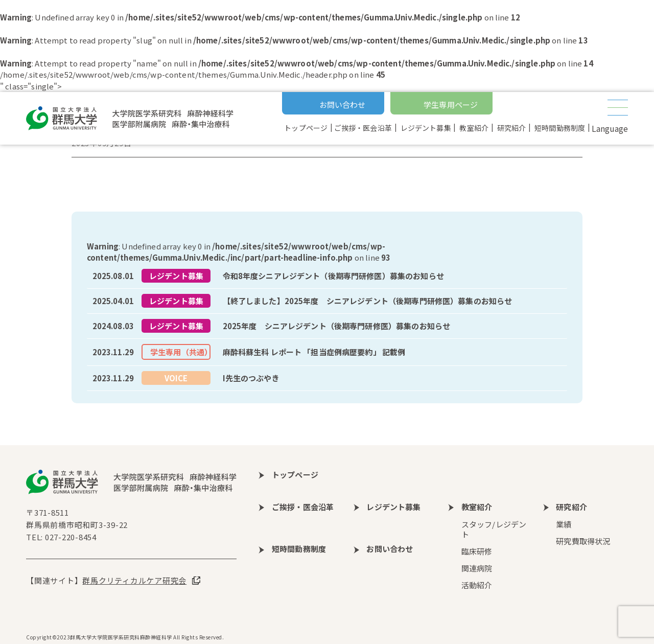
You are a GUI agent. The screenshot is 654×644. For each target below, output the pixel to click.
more (327, 276)
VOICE (176, 378)
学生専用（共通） (180, 352)
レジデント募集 (176, 276)
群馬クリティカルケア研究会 (134, 580)
